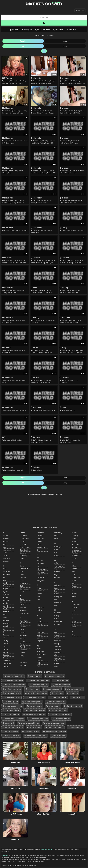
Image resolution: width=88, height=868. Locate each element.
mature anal (8, 723)
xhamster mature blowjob (29, 723)
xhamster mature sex (74, 689)
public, (73, 323)
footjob (23, 647)
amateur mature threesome (35, 736)
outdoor (57, 578)
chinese (6, 652)
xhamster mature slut (61, 719)
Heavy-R (64, 228)
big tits (5, 597)
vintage (74, 607)
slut (56, 655)
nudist (57, 549)
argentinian (7, 550)
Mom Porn (71, 30)
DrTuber (7, 258)
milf (37, 233)
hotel (39, 575)
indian (39, 588)
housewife (41, 578)
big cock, (13, 261)
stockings (75, 293)
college (5, 658)
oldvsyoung (35, 323)
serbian (57, 638)
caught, (47, 81)
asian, (64, 440)
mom (74, 173)
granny (40, 541)
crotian (22, 541)
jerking (40, 610)
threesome (22, 410)
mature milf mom (58, 736)
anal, (63, 81)
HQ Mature (58, 30)
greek (39, 544)
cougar (5, 667)
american (6, 541)
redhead (58, 613)
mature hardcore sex (11, 736)
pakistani (58, 585)
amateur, (7, 81)
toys (10, 173)
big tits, (73, 81)
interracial (41, 591)
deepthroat (24, 569)
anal (4, 544)
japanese (41, 607)
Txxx (34, 288)
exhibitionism (25, 613)
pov (24, 263)
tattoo (74, 566)
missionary (58, 533)
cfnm (5, 646)
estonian (23, 608)
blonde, (13, 81)
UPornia (64, 258)
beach (5, 583)
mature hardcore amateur (60, 714)
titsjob (74, 580)
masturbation (42, 654)
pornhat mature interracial (34, 710)
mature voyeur (32, 689)
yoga (73, 635)
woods (74, 627)
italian (39, 599)
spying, (46, 263)
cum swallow (25, 550)
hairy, (10, 141)
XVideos (7, 78)
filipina (22, 633)
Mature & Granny (43, 30)
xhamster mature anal (12, 693)
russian (51, 113)
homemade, (48, 111)
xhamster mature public (56, 702)
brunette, (42, 81)
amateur (6, 538)
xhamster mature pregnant (13, 719)
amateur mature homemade (55, 731)
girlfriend (40, 533)
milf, (83, 83)
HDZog (64, 288)
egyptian (23, 602)
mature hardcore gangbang (34, 714)
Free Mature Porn (44, 4)
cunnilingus (24, 556)
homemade (41, 572)
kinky (39, 618)
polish (56, 594)
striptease (75, 550)
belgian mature (53, 706)
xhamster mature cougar (13, 706)
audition (6, 556)
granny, (24, 111)
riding (57, 616)
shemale (57, 641)
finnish (22, 638)
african (5, 536)
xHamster (36, 78)
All (23, 46)
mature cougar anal (31, 731)
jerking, (20, 83)
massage (40, 652)
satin (56, 632)
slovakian (58, 649)
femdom (23, 627)
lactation (40, 632)
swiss (74, 559)
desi (21, 572)
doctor (22, 580)
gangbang (24, 662)
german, (48, 83)
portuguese (58, 597)
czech (22, 559)
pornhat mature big (11, 714)
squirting (75, 541)
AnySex (35, 437)
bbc (4, 577)
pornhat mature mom (58, 710)
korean (40, 624)
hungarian (41, 581)
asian (5, 553)
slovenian (58, 652)
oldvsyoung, (23, 380)
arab (4, 547)
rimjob (57, 619)
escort (22, 605)
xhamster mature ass (12, 697)
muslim (57, 539)
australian (6, 559)
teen (73, 572)
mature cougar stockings (13, 727)
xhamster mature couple (35, 697)
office (41, 442)
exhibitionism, (21, 290)
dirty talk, (5, 83)
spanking (75, 536)
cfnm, (17, 81)
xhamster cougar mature (13, 680)
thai (73, 575)
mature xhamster (34, 706)
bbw (4, 580)
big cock (6, 595)
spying (74, 539)
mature (40, 470)
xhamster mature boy (61, 685)
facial (22, 624)
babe (5, 569)
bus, (40, 141)
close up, (45, 141)
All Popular (27, 30)
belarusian (6, 586)
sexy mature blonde (11, 710)
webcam (75, 621)
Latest (65, 41)
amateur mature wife (58, 697)
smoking (57, 658)
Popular (23, 41)
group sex (41, 547)
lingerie (40, 641)
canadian (6, 635)
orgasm (57, 572)
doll (21, 586)
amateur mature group (12, 689)
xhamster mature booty (55, 676)
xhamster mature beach (38, 719)
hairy (39, 558)
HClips (35, 377)
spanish (75, 533)
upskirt (74, 596)
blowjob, (36, 81)
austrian (6, 561)
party (4, 382)
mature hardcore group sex (36, 693)
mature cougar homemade (38, 680)
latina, (62, 173)
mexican (40, 660)
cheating (6, 649)
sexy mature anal (75, 727)
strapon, (5, 173)
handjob (40, 560)
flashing (23, 644)
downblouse (24, 589)
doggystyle (24, 583)
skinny (57, 644)
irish (39, 597)
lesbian (40, 638)
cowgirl (23, 533)
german (23, 665)
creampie (23, 536)
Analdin (7, 348)
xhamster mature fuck (39, 685)
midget (40, 663)
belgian (5, 589)
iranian (40, 594)
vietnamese (76, 605)
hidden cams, (43, 261)
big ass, (68, 81)
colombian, (65, 171)
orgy (56, 575)
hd (38, 566)
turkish (74, 586)
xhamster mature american (54, 723)
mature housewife (10, 731)
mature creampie (60, 680)
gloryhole (41, 539)
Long (65, 46)
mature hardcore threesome (14, 685)
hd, (16, 83)
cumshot (23, 553)
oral (56, 569)
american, (7, 111)
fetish (22, 630)
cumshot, (23, 81)
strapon (74, 547)
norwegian (58, 547)
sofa (56, 661)
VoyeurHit (8, 288)
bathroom (6, 574)
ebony (22, 599)
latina (39, 635)
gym (39, 550)
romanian (58, 621)
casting (5, 641)
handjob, (12, 83)
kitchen (40, 621)
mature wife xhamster (54, 727)
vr (72, 613)
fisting (22, 641)
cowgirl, (53, 81)
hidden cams (42, 569)
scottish (57, 635)
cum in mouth (25, 547)
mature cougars (34, 727)
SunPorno (8, 228)
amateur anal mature (52, 689)
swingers (75, 556)
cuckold (23, 544)
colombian (6, 661)
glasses (40, 536)
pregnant (58, 602)
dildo (22, 575)
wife (25, 231)
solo (56, 667)
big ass (5, 592)
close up (6, 655)
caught (5, 644)
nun (56, 552)
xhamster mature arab (73, 706)
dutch (22, 592)
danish (22, 566)
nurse (56, 555)
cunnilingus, (41, 83)
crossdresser (25, 539)
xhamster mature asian (14, 676)
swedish (75, 553)
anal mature (57, 693)
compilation (7, 664)
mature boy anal (11, 702)
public (56, 605)
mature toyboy (34, 676)
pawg (56, 591)
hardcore (40, 563)
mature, (79, 83)
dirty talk (23, 577)
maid (39, 649)
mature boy (72, 693)
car (4, 638)
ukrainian (75, 594)
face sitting (24, 621)
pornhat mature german (32, 702)
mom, (22, 113)
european (23, 611)
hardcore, (71, 83)
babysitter (6, 572)
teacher (80, 263)
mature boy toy (77, 697)
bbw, (34, 111)
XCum (35, 348)
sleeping (57, 647)
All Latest (14, 30)
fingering (23, 635)
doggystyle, (63, 83)
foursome (23, 650)
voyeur (51, 263)
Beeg (63, 348)
